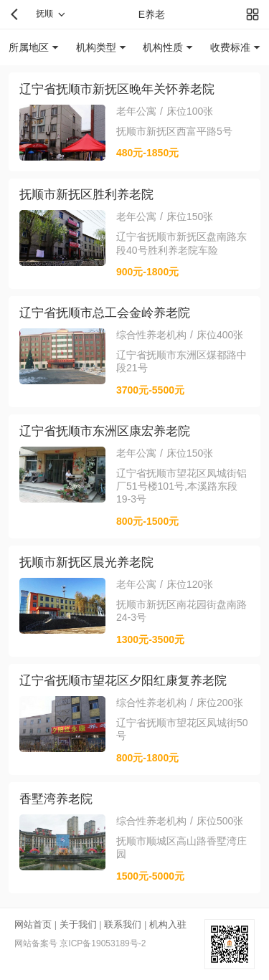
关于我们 (78, 924)
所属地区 (29, 47)
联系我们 (123, 924)
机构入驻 (168, 924)
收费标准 (230, 47)
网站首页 (33, 924)
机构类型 (96, 47)
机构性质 (163, 47)
